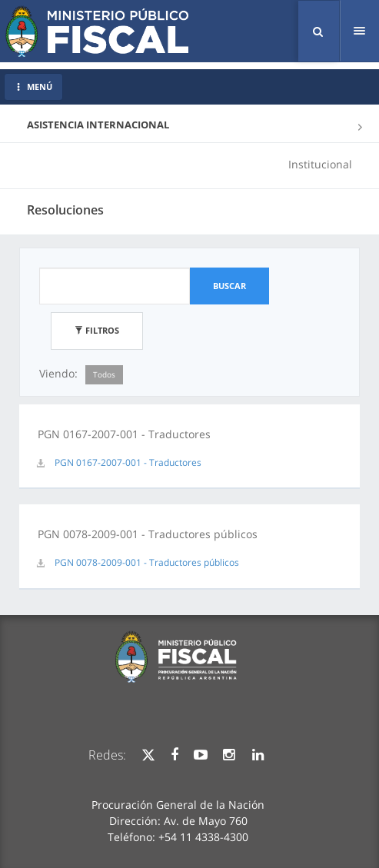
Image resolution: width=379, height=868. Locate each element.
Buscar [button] (229, 286)
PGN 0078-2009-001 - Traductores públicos (147, 562)
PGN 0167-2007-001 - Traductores (128, 462)
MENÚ (33, 86)
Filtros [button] (97, 330)
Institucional (320, 164)
